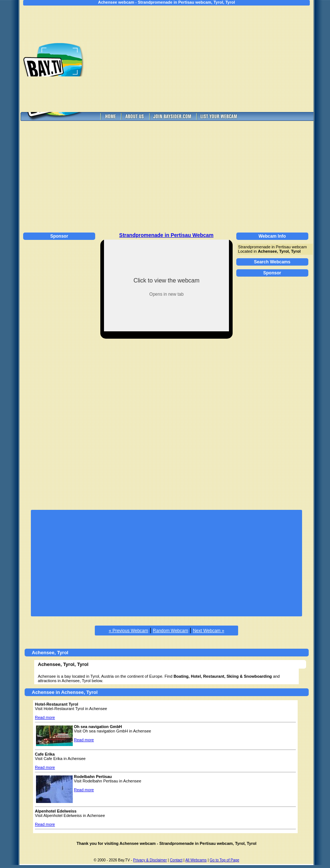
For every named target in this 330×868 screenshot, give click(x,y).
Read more (45, 717)
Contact (176, 860)
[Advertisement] (207, 59)
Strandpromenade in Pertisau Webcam (166, 235)
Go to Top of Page (225, 860)
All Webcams (196, 860)
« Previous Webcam (128, 631)
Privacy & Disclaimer (150, 860)
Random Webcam (171, 631)
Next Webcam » (209, 631)
